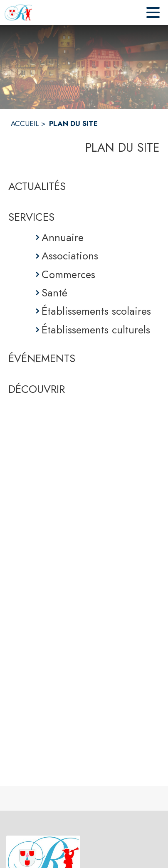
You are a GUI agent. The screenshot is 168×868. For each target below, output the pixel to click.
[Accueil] (18, 12)
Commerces (68, 274)
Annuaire (63, 237)
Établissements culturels (96, 330)
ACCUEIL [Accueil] (25, 123)
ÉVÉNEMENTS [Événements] (42, 358)
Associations (70, 256)
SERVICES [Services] (31, 217)
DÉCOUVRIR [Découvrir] (37, 389)
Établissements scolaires (96, 311)
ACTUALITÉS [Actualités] (37, 186)
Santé (54, 293)
